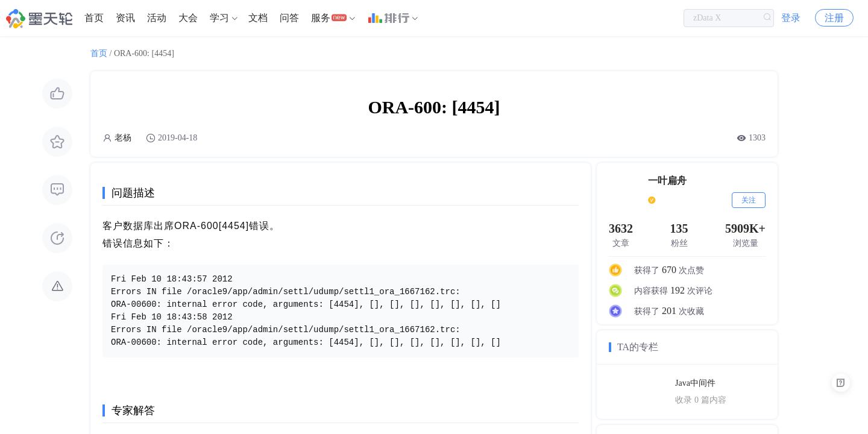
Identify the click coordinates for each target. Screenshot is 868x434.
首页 (94, 18)
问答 (289, 18)
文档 (258, 18)
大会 (188, 18)
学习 (219, 18)
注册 (834, 18)
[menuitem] (94, 18)
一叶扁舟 (667, 181)
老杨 (123, 138)
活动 (157, 18)
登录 (791, 18)
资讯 (125, 18)
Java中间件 (695, 383)
